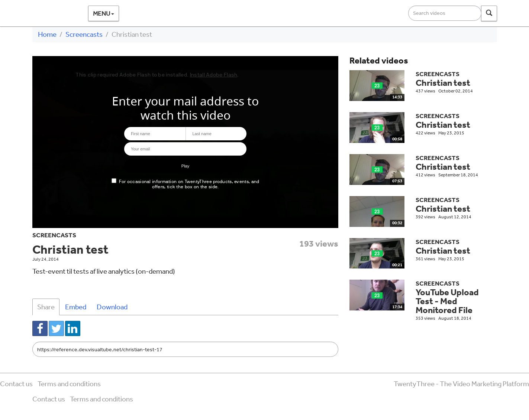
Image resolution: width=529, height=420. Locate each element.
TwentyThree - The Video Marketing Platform (461, 384)
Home (47, 34)
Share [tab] (46, 307)
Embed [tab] (76, 307)
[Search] (489, 13)
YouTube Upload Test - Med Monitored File (447, 301)
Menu (104, 13)
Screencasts (84, 34)
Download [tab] (112, 307)
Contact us (16, 384)
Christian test (443, 83)
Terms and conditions (69, 384)
